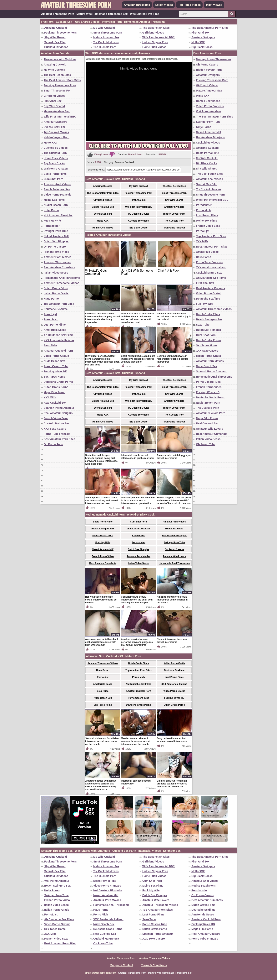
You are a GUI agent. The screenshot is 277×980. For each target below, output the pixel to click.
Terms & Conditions (154, 965)
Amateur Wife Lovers (57, 262)
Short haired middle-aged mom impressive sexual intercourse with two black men (138, 359)
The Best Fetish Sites (156, 28)
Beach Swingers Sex (57, 189)
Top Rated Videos (189, 5)
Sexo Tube (50, 345)
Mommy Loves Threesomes (214, 59)
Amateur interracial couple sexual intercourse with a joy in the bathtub (174, 317)
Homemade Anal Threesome (62, 278)
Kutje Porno (51, 210)
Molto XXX (198, 42)
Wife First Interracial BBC (159, 37)
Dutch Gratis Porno (56, 387)
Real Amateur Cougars (58, 413)
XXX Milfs (50, 397)
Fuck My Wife (52, 221)
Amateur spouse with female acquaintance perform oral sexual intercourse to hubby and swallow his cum (101, 785)
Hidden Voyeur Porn (155, 42)
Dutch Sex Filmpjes (56, 241)
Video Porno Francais (58, 195)
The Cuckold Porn (105, 47)
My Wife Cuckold (104, 28)
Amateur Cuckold (124, 162)
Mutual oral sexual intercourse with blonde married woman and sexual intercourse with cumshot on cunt (138, 318)
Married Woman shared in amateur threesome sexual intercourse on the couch (136, 741)
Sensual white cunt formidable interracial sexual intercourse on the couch (102, 741)
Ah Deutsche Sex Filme (59, 335)
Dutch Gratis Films (56, 288)
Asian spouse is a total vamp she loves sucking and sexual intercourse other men (101, 500)
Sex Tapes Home (54, 377)
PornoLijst (50, 314)
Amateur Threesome (137, 5)
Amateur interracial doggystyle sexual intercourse (174, 457)
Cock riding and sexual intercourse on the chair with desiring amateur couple (137, 600)
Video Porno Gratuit (56, 356)
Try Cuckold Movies (106, 42)
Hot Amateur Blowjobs (58, 215)
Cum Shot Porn (53, 179)
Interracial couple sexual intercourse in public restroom (138, 457)
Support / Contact (121, 965)
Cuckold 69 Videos (56, 47)
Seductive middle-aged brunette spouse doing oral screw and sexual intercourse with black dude (101, 460)
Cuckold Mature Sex (57, 423)
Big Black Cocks (202, 47)
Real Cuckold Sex (55, 403)
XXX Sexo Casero (55, 429)
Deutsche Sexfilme (56, 309)
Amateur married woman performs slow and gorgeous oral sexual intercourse (137, 642)
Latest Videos (164, 5)
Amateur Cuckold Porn (58, 351)
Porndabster (52, 226)
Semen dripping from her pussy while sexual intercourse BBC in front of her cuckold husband (174, 500)
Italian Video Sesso (56, 273)
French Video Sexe (56, 418)
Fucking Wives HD (55, 371)
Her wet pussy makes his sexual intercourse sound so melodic (101, 600)
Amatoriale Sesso (55, 330)
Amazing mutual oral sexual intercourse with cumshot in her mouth (172, 600)
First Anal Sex (200, 33)
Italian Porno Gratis (56, 293)
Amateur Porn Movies (58, 257)
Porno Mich (51, 319)
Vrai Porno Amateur (56, 169)
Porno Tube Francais (57, 434)
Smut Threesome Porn (108, 33)
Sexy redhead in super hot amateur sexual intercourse (172, 740)
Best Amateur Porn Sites (59, 439)
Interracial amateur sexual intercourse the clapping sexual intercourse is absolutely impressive (103, 318)
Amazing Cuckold (55, 28)
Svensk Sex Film (55, 42)
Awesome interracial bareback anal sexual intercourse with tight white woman (102, 642)
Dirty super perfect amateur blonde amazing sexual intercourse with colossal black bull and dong (102, 360)
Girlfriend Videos (153, 33)
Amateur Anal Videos (57, 184)
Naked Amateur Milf (56, 236)
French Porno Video (56, 252)
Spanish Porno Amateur (59, 408)
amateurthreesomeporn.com (100, 973)
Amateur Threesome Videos (61, 283)
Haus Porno (51, 299)
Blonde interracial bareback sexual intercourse (172, 641)
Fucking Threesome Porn (60, 33)
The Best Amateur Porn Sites (210, 28)
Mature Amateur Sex (106, 37)
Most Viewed (214, 5)
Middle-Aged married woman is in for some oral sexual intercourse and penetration (138, 500)
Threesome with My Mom (60, 59)
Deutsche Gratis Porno (58, 382)
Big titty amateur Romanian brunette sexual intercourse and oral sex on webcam (172, 784)
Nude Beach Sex (54, 361)
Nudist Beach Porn (56, 205)
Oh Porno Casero (55, 247)
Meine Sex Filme (54, 200)
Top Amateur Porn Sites (59, 304)
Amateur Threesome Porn (121, 958)
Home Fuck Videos (154, 47)
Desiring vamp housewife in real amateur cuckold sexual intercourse (172, 359)
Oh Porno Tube (53, 444)
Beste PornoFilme (55, 174)
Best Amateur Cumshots (59, 267)
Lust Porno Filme (55, 325)
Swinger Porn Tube (56, 231)
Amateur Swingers (203, 37)
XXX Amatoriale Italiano (59, 340)
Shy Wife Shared (55, 37)
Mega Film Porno (55, 392)
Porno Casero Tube (56, 366)
